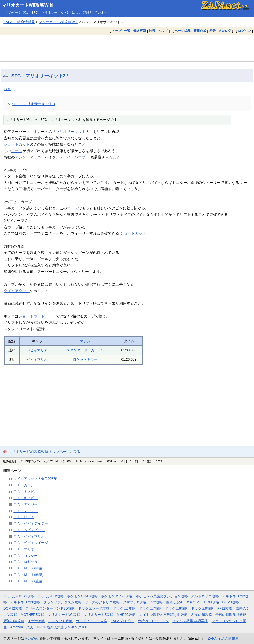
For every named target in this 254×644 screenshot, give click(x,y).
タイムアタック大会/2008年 (35, 479)
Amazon (16, 627)
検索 (152, 31)
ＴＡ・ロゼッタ (26, 562)
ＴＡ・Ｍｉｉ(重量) (29, 581)
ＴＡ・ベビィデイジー (31, 523)
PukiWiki (32, 638)
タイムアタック (17, 291)
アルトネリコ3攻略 (25, 602)
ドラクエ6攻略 (124, 608)
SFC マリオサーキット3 (39, 76)
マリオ (32, 132)
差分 (212, 31)
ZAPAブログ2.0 (123, 621)
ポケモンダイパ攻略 (117, 596)
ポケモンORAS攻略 (82, 596)
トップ (116, 31)
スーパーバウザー (74, 157)
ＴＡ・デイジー (26, 504)
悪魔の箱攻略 (202, 615)
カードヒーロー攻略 (92, 621)
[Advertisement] (127, 48)
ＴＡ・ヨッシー (26, 556)
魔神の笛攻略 (14, 621)
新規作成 (200, 31)
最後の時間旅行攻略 (231, 615)
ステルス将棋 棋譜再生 (190, 621)
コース (17, 151)
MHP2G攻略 (126, 615)
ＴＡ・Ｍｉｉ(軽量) (29, 575)
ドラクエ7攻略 (150, 608)
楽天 (30, 627)
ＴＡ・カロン (24, 485)
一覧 (127, 31)
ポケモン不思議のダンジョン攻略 (162, 596)
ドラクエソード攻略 (94, 608)
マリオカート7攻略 (98, 615)
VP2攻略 (156, 602)
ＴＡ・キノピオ (26, 492)
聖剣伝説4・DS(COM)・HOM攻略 (193, 602)
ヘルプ (163, 31)
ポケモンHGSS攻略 (19, 596)
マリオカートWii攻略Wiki (28, 5)
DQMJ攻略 (231, 602)
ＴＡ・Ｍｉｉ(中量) (29, 568)
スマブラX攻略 (135, 602)
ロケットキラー (85, 359)
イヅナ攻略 (36, 621)
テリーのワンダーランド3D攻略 (50, 608)
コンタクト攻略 (61, 621)
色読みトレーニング (154, 621)
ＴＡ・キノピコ (26, 498)
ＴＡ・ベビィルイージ (31, 543)
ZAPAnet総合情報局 (19, 22)
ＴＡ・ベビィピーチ (29, 530)
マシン (20, 157)
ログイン (244, 31)
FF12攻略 (225, 608)
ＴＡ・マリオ (24, 549)
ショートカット (17, 144)
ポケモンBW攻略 (51, 596)
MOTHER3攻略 (32, 615)
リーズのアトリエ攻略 (102, 602)
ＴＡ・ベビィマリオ (29, 536)
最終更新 (140, 31)
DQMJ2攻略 (13, 608)
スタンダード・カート (84, 350)
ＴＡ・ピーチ (24, 517)
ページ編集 (183, 31)
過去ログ (225, 31)
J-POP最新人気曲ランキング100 (62, 627)
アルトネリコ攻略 (205, 596)
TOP (8, 89)
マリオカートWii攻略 (64, 615)
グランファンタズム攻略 (63, 602)
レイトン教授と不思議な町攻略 (163, 615)
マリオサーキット (71, 132)
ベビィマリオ (37, 350)
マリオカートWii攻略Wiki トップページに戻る (44, 452)
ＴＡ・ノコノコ (26, 511)
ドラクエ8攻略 (176, 608)
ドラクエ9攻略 (203, 608)
